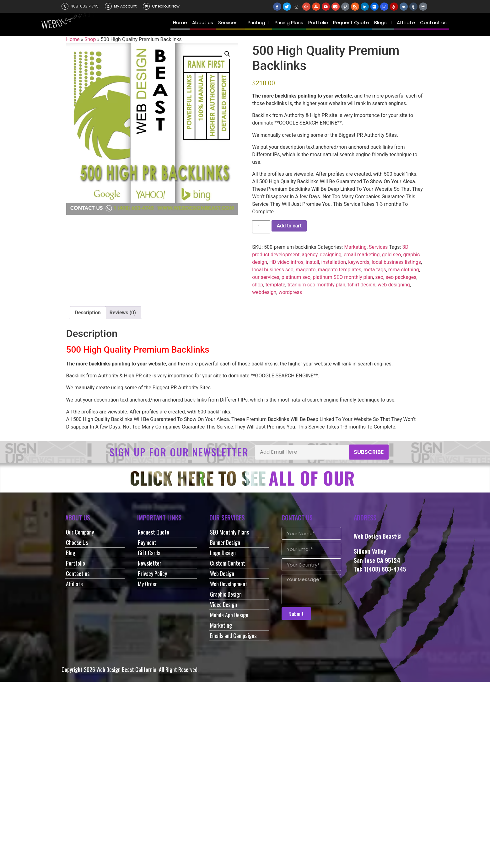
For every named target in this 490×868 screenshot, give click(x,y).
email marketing (362, 255)
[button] (227, 54)
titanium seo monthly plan (316, 285)
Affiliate (74, 584)
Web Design (222, 573)
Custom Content (228, 563)
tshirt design (361, 285)
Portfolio (75, 563)
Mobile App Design (229, 615)
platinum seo (296, 277)
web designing (394, 285)
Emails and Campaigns (233, 636)
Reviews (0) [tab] (123, 313)
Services (378, 247)
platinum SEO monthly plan (343, 277)
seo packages (401, 277)
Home (73, 39)
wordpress (290, 292)
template (275, 285)
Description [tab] (88, 313)
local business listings (396, 262)
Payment (147, 542)
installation (334, 262)
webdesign (264, 292)
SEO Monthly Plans (229, 532)
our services (266, 277)
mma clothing (404, 270)
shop (258, 285)
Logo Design (223, 553)
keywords (359, 262)
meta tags (375, 270)
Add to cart (289, 226)
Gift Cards (149, 553)
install (312, 262)
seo (379, 277)
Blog (71, 553)
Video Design (223, 604)
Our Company (80, 532)
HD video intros (286, 262)
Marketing (355, 247)
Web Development (229, 584)
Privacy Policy (152, 573)
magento (306, 270)
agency (310, 255)
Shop (90, 39)
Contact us (78, 573)
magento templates (339, 270)
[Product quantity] (261, 227)
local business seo (273, 270)
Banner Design (225, 542)
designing (331, 255)
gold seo (392, 255)
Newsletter (150, 563)
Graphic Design (226, 594)
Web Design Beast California (126, 669)
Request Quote (153, 532)
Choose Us (77, 542)
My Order (147, 584)
